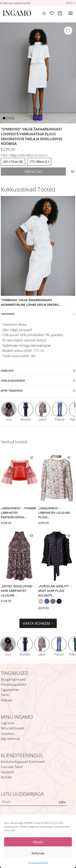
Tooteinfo (38, 314)
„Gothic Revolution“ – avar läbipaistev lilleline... (18, 591)
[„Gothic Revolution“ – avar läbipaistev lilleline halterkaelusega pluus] (19, 556)
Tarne (5, 695)
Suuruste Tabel (12, 767)
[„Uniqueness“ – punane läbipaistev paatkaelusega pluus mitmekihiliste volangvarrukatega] (19, 478)
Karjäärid (7, 772)
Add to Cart (33, 172)
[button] (71, 3)
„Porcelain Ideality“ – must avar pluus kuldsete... (55, 591)
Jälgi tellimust (10, 739)
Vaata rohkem (38, 623)
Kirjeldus (38, 371)
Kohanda (38, 853)
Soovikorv (8, 734)
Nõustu (38, 842)
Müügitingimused (13, 679)
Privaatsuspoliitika (38, 862)
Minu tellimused (12, 728)
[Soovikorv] (52, 13)
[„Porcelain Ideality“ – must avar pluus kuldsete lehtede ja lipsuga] (57, 556)
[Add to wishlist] (32, 458)
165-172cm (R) (13, 162)
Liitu (62, 802)
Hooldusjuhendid (38, 381)
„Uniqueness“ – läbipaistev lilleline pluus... (54, 513)
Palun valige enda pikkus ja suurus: (24, 155)
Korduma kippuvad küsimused (23, 762)
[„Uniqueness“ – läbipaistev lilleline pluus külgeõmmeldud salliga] (57, 478)
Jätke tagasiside (38, 391)
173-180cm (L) (39, 162)
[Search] (44, 13)
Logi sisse (8, 723)
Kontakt (6, 777)
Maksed (6, 700)
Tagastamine (10, 690)
